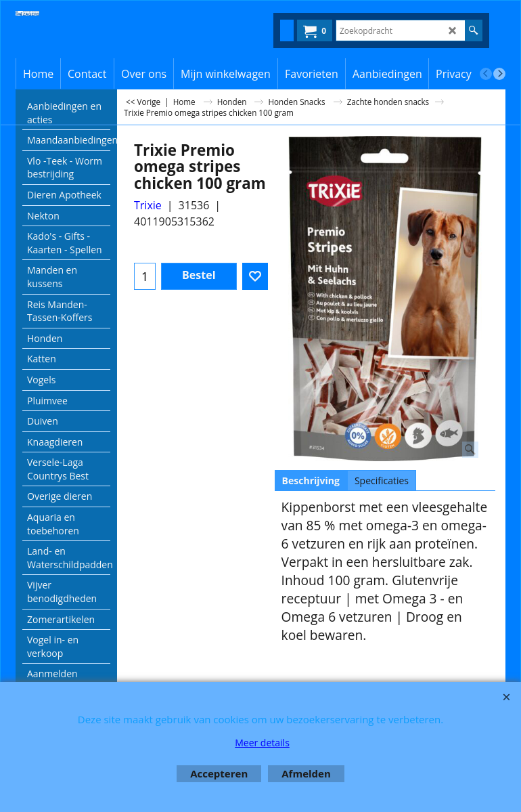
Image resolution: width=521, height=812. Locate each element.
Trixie (148, 205)
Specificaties (382, 480)
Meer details (262, 743)
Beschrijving (311, 480)
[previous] (486, 74)
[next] (499, 74)
